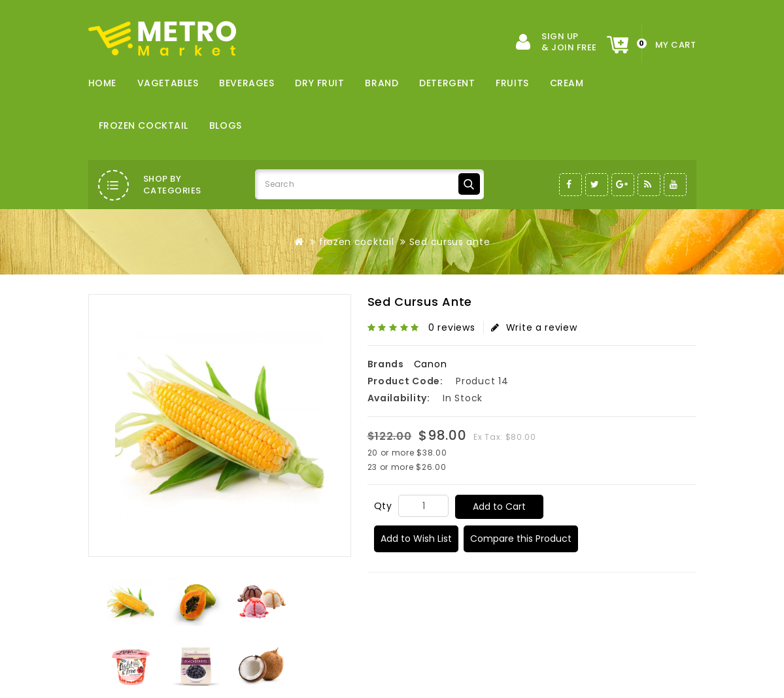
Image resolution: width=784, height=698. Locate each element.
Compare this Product (521, 539)
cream (567, 83)
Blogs (226, 125)
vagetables (168, 83)
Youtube (675, 185)
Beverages (247, 83)
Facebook (571, 185)
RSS (649, 185)
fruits (512, 83)
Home (102, 83)
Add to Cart (499, 507)
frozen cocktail (144, 125)
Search (469, 184)
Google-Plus (623, 185)
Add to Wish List (416, 539)
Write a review (534, 327)
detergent (447, 83)
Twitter (597, 185)
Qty (383, 506)
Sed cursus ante (450, 242)
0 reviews (452, 327)
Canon (431, 364)
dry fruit (319, 83)
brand (382, 83)
